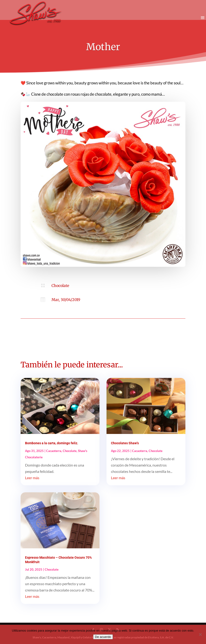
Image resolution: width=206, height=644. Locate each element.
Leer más (32, 478)
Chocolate (60, 286)
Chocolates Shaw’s (125, 443)
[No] (200, 634)
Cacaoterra (54, 451)
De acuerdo (103, 637)
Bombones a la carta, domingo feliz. (52, 443)
